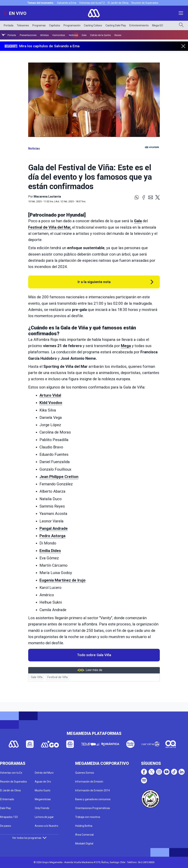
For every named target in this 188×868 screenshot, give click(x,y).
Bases (118, 35)
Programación (72, 25)
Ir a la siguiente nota (94, 282)
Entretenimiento (139, 25)
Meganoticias (43, 799)
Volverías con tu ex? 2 (92, 3)
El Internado (7, 799)
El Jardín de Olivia (118, 3)
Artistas (44, 35)
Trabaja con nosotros (88, 817)
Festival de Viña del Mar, (50, 227)
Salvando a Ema (67, 3)
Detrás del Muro (44, 773)
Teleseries (23, 25)
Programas (39, 25)
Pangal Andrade (54, 528)
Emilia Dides (50, 551)
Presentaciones (28, 35)
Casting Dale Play (116, 25)
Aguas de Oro (43, 782)
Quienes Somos (85, 773)
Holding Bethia (84, 826)
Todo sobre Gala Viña (94, 655)
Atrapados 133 (9, 817)
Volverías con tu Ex (11, 773)
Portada (9, 25)
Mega (126, 346)
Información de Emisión (89, 782)
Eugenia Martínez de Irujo (63, 580)
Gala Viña (37, 677)
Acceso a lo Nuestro (47, 826)
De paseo (6, 826)
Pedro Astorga (52, 536)
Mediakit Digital (84, 844)
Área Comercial (84, 835)
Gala (84, 35)
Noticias (73, 35)
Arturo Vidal (50, 395)
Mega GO (158, 25)
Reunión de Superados (145, 3)
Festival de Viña (57, 677)
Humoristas (59, 35)
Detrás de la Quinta (100, 35)
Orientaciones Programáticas (93, 808)
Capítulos (55, 25)
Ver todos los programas (29, 838)
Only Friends (42, 808)
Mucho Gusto (43, 790)
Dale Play (5, 808)
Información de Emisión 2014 (92, 790)
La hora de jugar (44, 817)
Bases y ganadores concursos (93, 799)
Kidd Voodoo (51, 403)
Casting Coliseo (93, 25)
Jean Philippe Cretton (59, 477)
